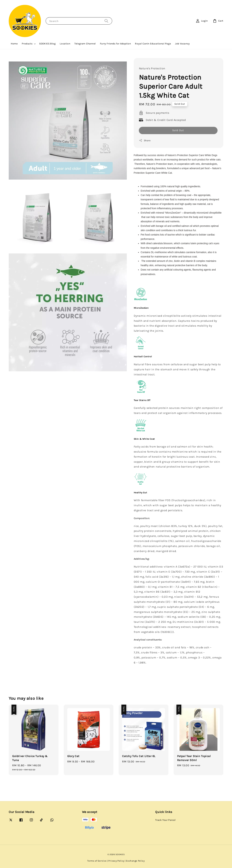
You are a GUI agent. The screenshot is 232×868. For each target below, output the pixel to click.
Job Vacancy (182, 44)
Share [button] (145, 140)
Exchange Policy (135, 861)
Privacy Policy (116, 861)
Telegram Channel (85, 44)
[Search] (106, 21)
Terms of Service (97, 861)
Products (27, 44)
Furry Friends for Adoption (115, 44)
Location (65, 44)
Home (14, 44)
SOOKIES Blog (47, 44)
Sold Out (178, 130)
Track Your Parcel (165, 820)
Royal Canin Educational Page (153, 44)
